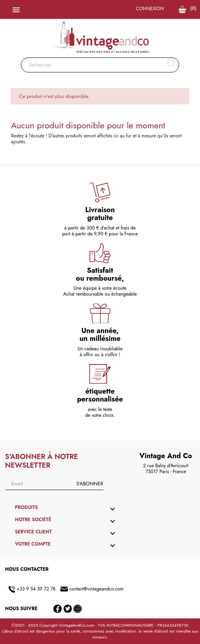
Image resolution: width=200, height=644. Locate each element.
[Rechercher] (100, 65)
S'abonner (90, 484)
